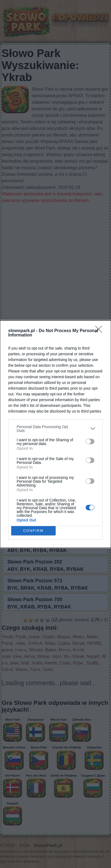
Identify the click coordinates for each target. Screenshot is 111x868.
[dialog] (55, 434)
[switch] (90, 442)
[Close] (100, 331)
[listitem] (55, 429)
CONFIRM (33, 530)
